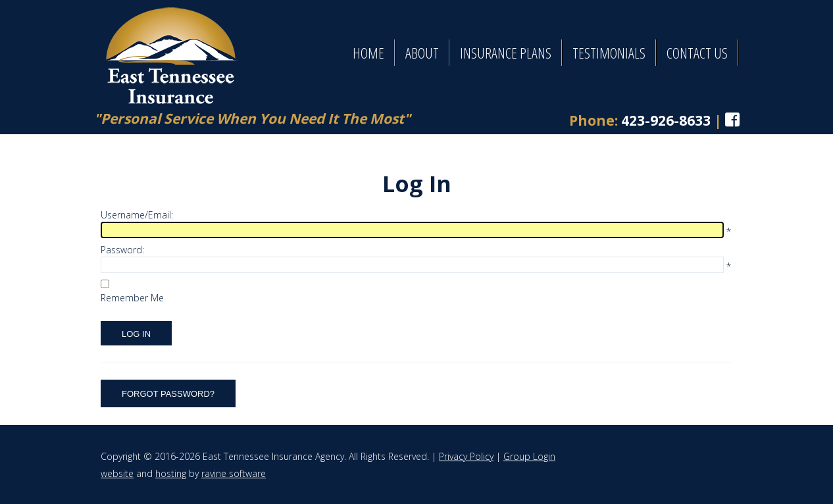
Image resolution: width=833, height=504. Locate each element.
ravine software (234, 473)
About (422, 53)
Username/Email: (137, 215)
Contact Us (697, 53)
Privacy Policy (466, 456)
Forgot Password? (168, 394)
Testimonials (609, 53)
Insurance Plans (506, 53)
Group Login (529, 456)
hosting (171, 473)
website (117, 473)
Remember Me (132, 298)
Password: (122, 250)
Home (368, 53)
